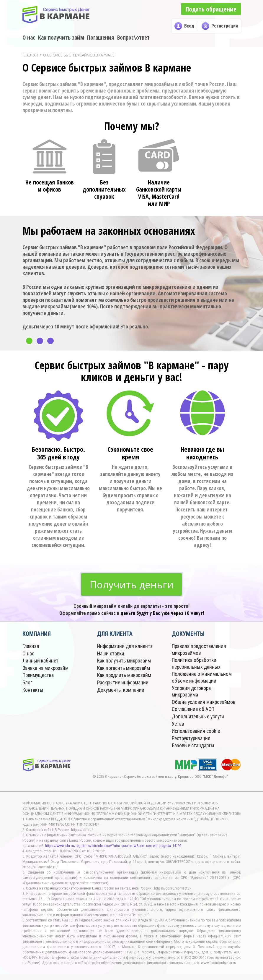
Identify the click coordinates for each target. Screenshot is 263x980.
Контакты (33, 690)
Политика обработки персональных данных (197, 665)
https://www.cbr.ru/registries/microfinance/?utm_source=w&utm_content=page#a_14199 (113, 851)
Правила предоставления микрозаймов (200, 651)
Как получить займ (61, 38)
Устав (178, 730)
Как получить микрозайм (124, 662)
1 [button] (29, 341)
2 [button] (40, 341)
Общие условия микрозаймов (189, 706)
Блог (27, 683)
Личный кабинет (41, 662)
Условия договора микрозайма (192, 692)
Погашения (101, 38)
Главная (30, 55)
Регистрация (225, 26)
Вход (189, 26)
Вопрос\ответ (133, 38)
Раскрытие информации (124, 683)
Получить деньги (131, 585)
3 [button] (50, 341)
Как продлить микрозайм (125, 676)
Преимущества (39, 676)
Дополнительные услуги (199, 723)
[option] (131, 283)
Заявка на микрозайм (46, 669)
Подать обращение (210, 9)
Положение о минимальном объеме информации (202, 678)
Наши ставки (111, 655)
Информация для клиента (125, 648)
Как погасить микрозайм (124, 669)
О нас (29, 38)
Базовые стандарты (194, 751)
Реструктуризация (192, 744)
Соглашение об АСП (193, 716)
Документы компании (121, 690)
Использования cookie (196, 737)
